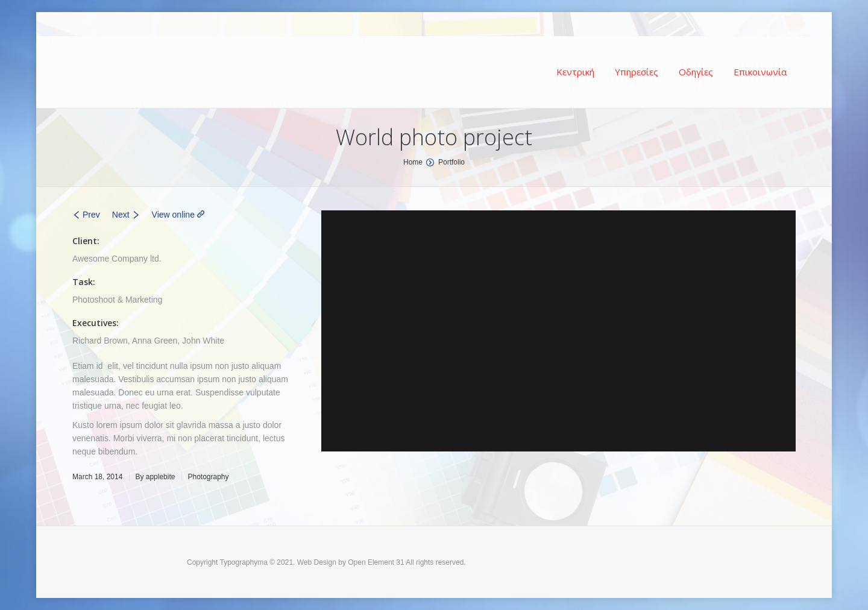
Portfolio (451, 162)
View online (173, 215)
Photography (208, 477)
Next (121, 215)
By (155, 477)
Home (413, 162)
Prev (91, 215)
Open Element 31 (376, 562)
